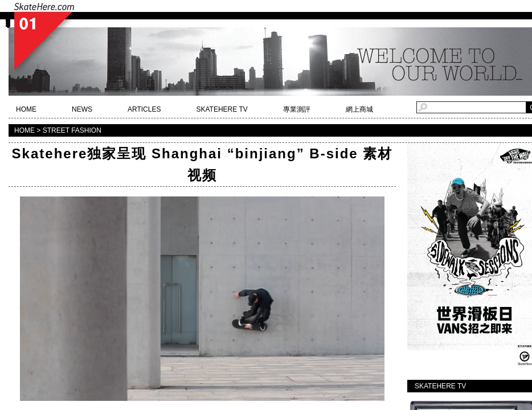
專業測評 (297, 109)
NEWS (82, 109)
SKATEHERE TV (222, 109)
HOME (26, 109)
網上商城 (359, 109)
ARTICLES (144, 109)
